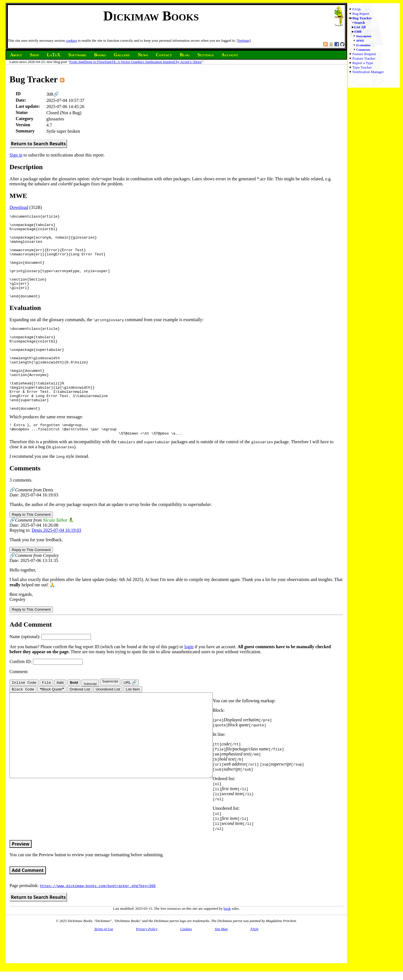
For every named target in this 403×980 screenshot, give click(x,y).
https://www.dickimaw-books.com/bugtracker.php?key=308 (98, 922)
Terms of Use (104, 966)
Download (19, 207)
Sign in (16, 155)
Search (360, 23)
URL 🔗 (130, 719)
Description (364, 36)
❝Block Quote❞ (52, 726)
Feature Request (364, 54)
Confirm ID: (46, 698)
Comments (363, 50)
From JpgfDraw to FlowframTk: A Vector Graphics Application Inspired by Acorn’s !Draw (136, 62)
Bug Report (361, 14)
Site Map (221, 966)
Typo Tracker (362, 67)
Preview (21, 881)
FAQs (357, 9)
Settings (244, 40)
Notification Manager (368, 72)
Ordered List (80, 726)
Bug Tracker (362, 18)
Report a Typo (363, 63)
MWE (360, 41)
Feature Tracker (364, 58)
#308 (358, 32)
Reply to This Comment (31, 551)
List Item (133, 726)
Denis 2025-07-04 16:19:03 (56, 566)
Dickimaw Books (151, 16)
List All (360, 27)
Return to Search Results (38, 144)
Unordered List (108, 726)
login (189, 683)
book (227, 945)
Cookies (186, 966)
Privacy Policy (147, 966)
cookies (71, 40)
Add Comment (28, 907)
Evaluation (363, 45)
